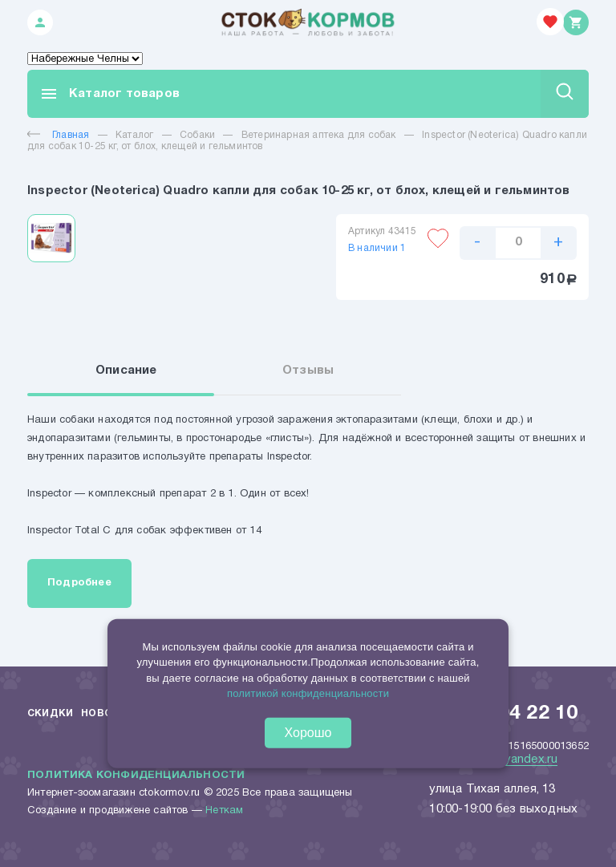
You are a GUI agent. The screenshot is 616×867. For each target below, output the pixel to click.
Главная (58, 135)
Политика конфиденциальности (136, 776)
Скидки (50, 713)
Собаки (197, 135)
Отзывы (308, 371)
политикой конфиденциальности (308, 693)
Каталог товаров (109, 94)
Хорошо (308, 733)
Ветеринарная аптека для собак (319, 135)
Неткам (224, 811)
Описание (126, 371)
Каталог (134, 135)
